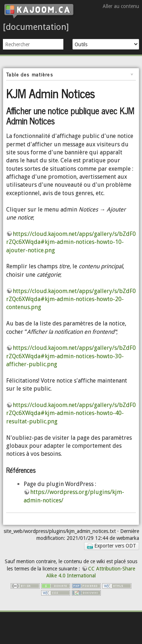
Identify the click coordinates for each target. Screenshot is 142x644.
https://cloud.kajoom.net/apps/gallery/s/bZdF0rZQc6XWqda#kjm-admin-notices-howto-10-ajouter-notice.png (71, 242)
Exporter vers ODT (112, 546)
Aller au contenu (121, 6)
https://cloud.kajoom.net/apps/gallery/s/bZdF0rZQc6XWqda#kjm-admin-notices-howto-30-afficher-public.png (71, 356)
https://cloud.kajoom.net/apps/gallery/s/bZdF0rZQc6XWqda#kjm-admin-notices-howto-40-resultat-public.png (71, 413)
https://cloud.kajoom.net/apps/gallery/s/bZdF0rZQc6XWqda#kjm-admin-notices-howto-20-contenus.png (71, 299)
